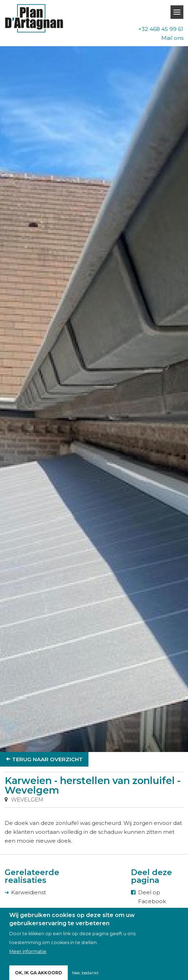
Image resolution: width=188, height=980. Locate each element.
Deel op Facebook (152, 897)
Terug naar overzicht (47, 759)
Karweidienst (29, 892)
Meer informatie (28, 952)
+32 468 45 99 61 (161, 29)
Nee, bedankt (85, 973)
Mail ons (172, 38)
